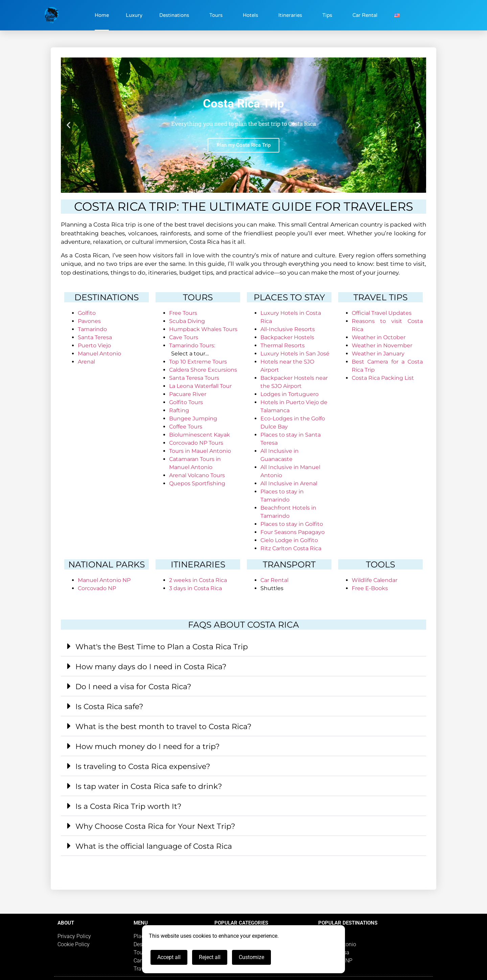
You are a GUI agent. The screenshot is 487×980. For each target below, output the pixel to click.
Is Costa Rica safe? (109, 707)
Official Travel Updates (382, 313)
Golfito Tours (186, 402)
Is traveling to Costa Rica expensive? (143, 766)
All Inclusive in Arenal (289, 483)
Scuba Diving (187, 321)
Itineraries (292, 15)
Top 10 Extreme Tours (198, 362)
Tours (218, 15)
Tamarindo (92, 329)
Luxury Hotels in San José (295, 354)
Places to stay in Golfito (292, 524)
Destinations (176, 15)
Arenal (86, 362)
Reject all (210, 957)
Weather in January (378, 354)
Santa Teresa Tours (194, 378)
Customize (251, 957)
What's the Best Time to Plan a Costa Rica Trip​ (162, 647)
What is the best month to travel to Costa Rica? (163, 727)
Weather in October (379, 337)
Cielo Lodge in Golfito (289, 540)
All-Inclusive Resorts (288, 329)
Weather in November (382, 345)
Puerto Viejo (94, 345)
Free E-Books (370, 588)
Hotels (252, 15)
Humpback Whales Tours (203, 329)
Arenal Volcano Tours (197, 475)
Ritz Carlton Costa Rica (291, 548)
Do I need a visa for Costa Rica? (133, 687)
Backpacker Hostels (287, 337)
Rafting (179, 410)
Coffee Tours (186, 427)
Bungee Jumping (193, 418)
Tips (329, 15)
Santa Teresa (95, 337)
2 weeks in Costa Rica (198, 580)
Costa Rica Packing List (383, 378)
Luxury (134, 15)
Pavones (89, 321)
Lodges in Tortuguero (289, 394)
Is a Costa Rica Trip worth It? (128, 806)
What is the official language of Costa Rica (154, 846)
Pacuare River (188, 394)
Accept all (169, 957)
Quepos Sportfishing (197, 483)
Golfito (87, 313)
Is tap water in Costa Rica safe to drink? (149, 786)
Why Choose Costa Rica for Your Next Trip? (155, 826)
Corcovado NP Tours (196, 443)
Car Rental (365, 15)
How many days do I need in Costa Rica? (151, 667)
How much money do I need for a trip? (147, 746)
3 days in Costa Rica (195, 588)
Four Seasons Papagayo (293, 532)
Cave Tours (184, 337)
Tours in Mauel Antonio (200, 451)
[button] (68, 125)
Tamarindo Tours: (192, 345)
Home (102, 15)
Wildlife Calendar (375, 580)
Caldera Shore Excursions (203, 370)
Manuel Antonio (99, 354)
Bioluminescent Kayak (200, 435)
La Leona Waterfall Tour (200, 386)
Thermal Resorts (283, 345)
